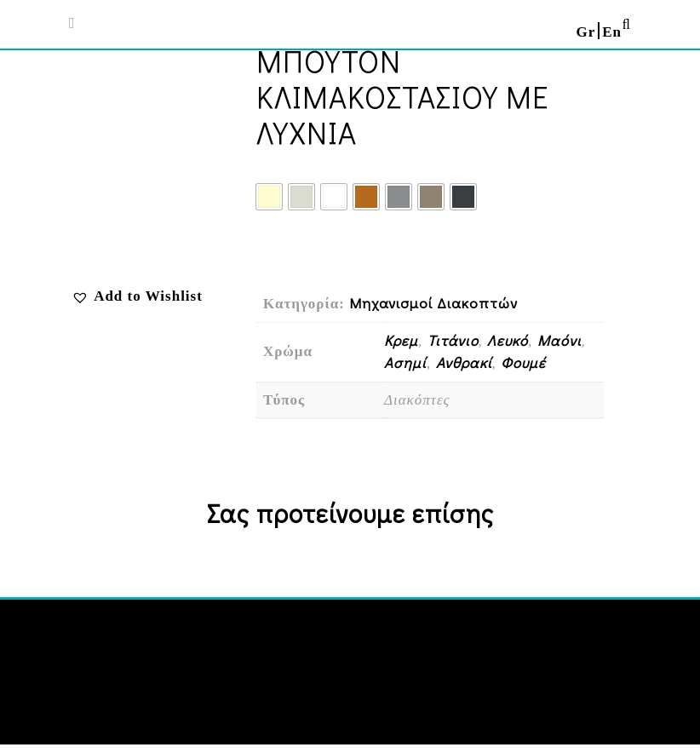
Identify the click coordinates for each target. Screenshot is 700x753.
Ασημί (405, 362)
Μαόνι (559, 340)
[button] (137, 296)
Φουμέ (523, 362)
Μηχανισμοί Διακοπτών (433, 303)
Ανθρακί (464, 362)
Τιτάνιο (453, 340)
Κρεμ (401, 340)
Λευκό (508, 340)
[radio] (269, 197)
